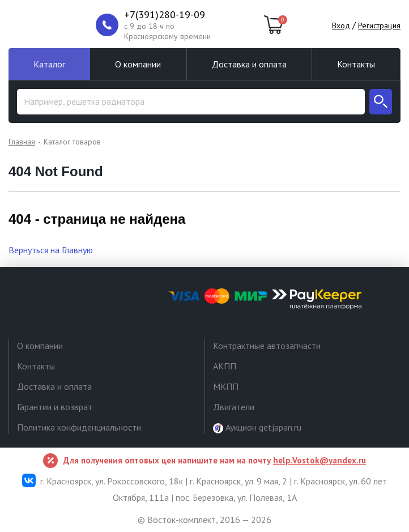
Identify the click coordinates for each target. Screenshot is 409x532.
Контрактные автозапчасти (267, 346)
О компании (138, 64)
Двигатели (234, 407)
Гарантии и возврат (55, 407)
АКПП (225, 366)
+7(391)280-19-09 (165, 15)
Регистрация (379, 25)
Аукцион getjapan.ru (257, 427)
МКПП (226, 386)
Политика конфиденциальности (79, 427)
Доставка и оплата (249, 64)
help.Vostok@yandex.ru (319, 460)
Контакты (356, 64)
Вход (341, 25)
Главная (22, 142)
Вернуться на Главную (51, 250)
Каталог (49, 64)
